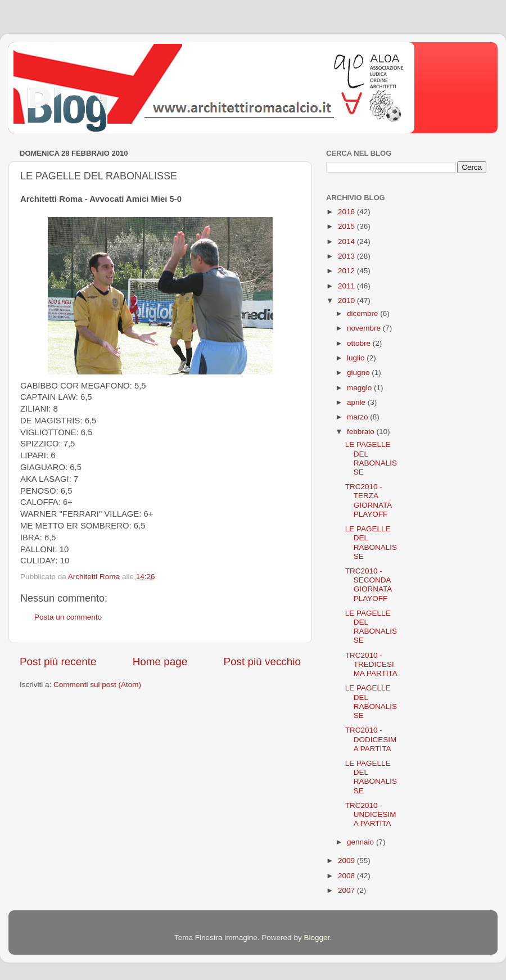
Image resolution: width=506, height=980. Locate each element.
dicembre (363, 313)
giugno (359, 372)
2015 (347, 226)
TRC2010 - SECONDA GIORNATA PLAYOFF (369, 585)
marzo (358, 417)
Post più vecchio (262, 661)
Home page (160, 661)
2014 (347, 241)
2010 (347, 301)
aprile (357, 402)
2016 (347, 212)
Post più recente (58, 661)
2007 (347, 890)
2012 (347, 271)
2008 (347, 876)
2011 (347, 286)
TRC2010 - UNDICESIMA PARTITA (371, 814)
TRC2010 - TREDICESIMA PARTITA (371, 664)
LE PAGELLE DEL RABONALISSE (371, 458)
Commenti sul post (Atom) (97, 685)
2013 (347, 256)
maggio (360, 388)
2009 (347, 861)
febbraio (362, 432)
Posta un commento (68, 617)
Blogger (317, 938)
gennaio (362, 842)
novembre (365, 328)
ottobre (360, 343)
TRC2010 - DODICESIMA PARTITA (371, 739)
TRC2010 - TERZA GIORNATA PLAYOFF (369, 500)
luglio (357, 358)
